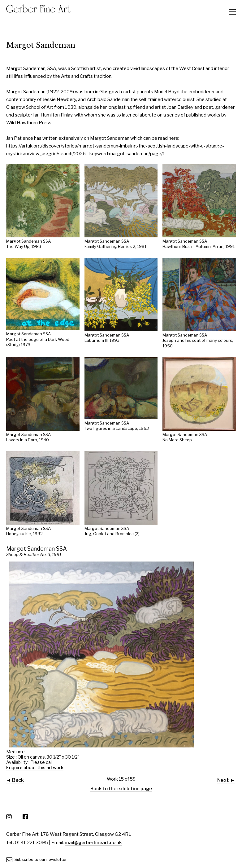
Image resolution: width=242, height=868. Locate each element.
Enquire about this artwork (35, 767)
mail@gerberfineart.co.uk (93, 843)
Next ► (226, 780)
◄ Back (15, 780)
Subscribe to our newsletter (37, 859)
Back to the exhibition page (121, 789)
